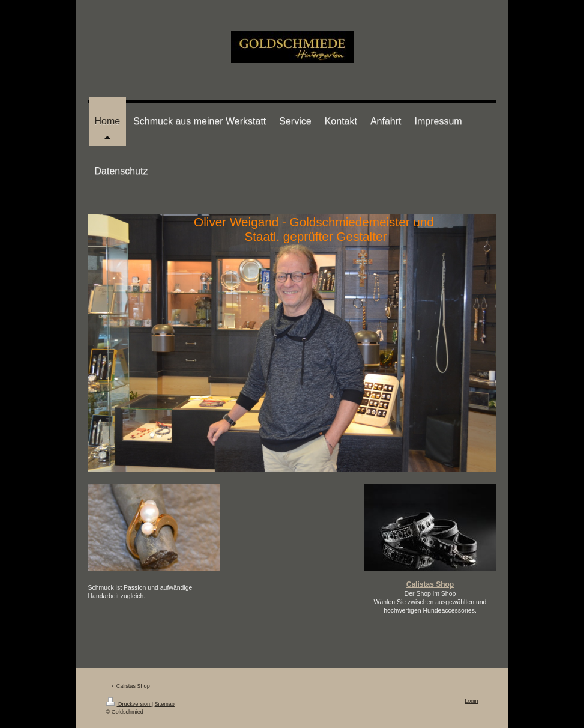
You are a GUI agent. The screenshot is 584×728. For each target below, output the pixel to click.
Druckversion (129, 704)
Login (471, 701)
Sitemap (165, 704)
